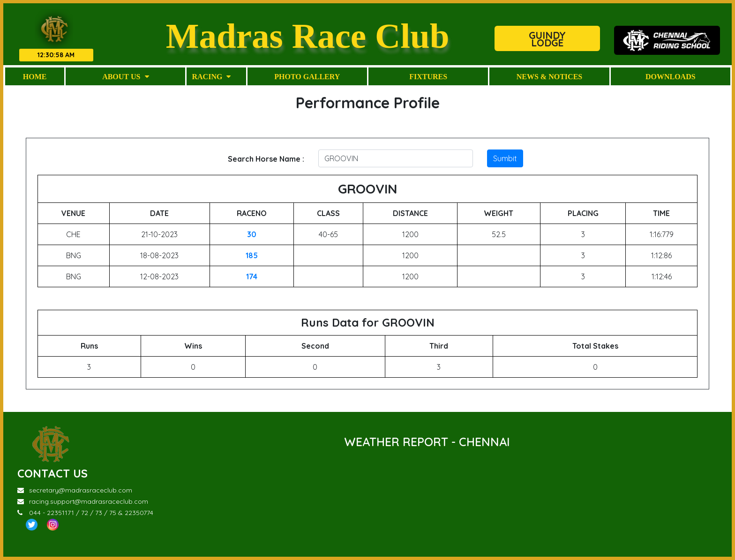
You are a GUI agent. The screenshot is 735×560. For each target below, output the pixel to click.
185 (252, 255)
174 (252, 276)
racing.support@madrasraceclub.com (83, 501)
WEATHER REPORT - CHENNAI (427, 442)
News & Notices (549, 76)
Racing (211, 76)
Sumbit (505, 158)
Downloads (671, 76)
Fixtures (428, 76)
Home (35, 76)
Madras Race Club (308, 35)
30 (252, 234)
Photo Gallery (307, 76)
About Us (125, 76)
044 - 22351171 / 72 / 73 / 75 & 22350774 (85, 513)
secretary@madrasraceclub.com (75, 490)
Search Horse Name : (266, 159)
